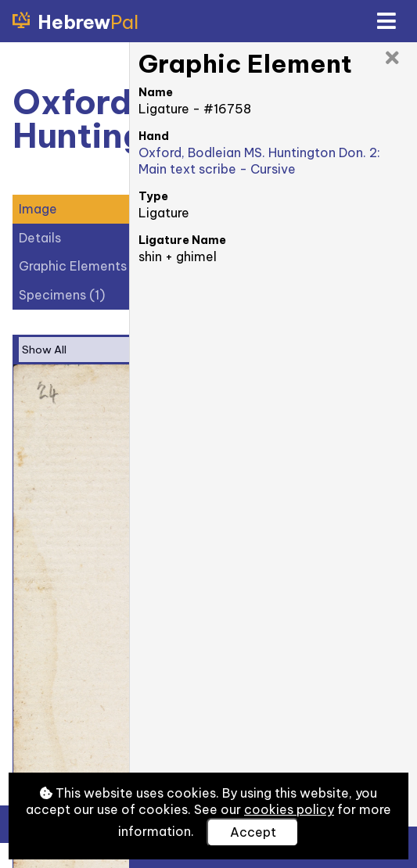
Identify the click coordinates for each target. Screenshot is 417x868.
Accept (253, 832)
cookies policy (289, 809)
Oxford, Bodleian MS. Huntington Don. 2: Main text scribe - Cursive (259, 161)
